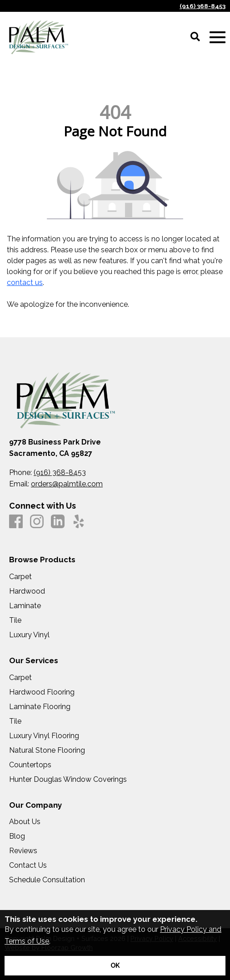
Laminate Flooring (40, 707)
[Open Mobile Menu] (217, 37)
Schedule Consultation (47, 880)
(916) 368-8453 (202, 6)
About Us (25, 822)
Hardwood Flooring (42, 692)
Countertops (30, 765)
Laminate (25, 606)
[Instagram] (37, 522)
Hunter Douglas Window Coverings (68, 780)
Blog (17, 836)
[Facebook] (16, 522)
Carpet (20, 577)
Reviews (23, 851)
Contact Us (28, 865)
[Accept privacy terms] (115, 966)
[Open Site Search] (195, 37)
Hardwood (27, 591)
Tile (15, 620)
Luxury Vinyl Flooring (44, 736)
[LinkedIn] (58, 522)
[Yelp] (79, 522)
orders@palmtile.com (67, 484)
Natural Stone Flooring (47, 750)
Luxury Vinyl (29, 635)
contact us (25, 282)
